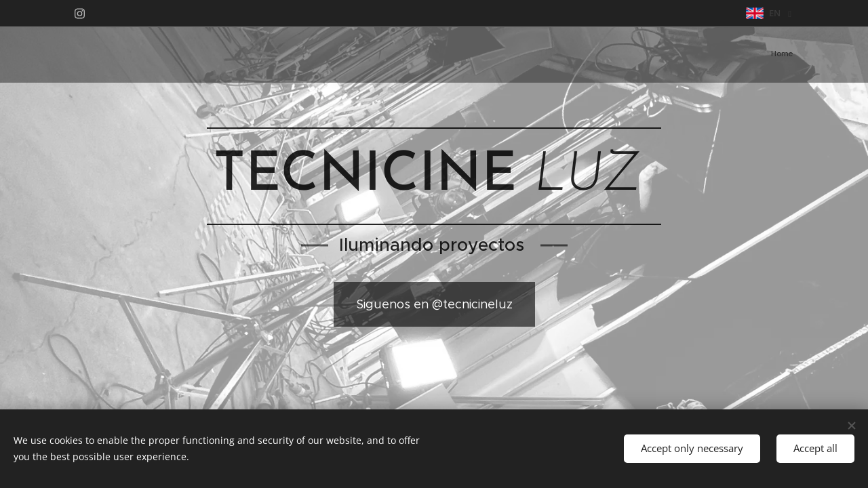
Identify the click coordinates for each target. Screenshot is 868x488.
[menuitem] (792, 55)
